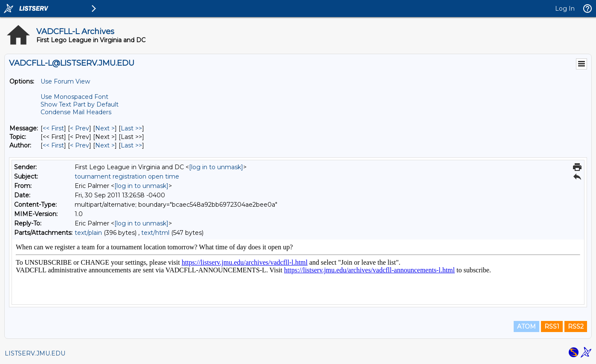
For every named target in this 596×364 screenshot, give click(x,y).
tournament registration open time (127, 176)
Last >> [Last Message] (131, 128)
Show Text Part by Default (80, 104)
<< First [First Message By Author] (53, 145)
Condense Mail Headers (76, 112)
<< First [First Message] (53, 128)
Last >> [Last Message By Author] (131, 145)
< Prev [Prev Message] (80, 128)
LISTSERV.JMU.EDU (35, 353)
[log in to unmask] (216, 167)
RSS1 (552, 326)
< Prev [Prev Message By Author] (80, 145)
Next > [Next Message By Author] (105, 145)
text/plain (88, 233)
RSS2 (576, 326)
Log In (565, 9)
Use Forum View (65, 81)
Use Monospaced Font (74, 97)
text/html (155, 233)
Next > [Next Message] (105, 128)
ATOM (526, 326)
